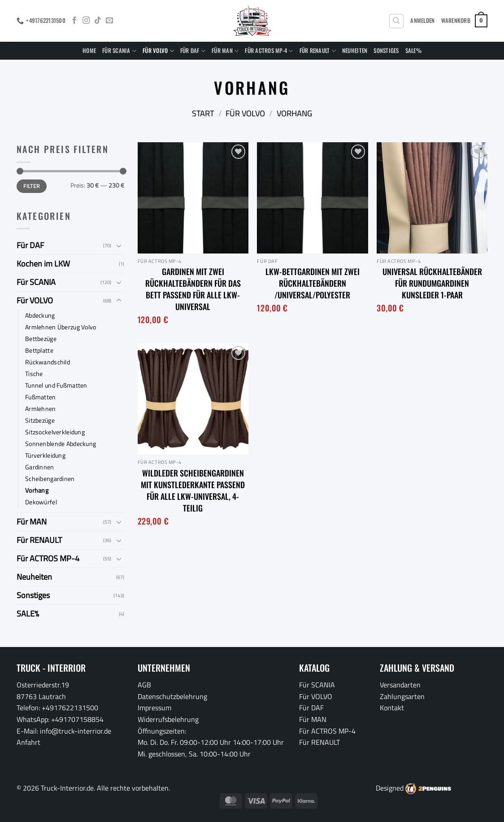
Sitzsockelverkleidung (55, 432)
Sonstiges (386, 50)
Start (203, 113)
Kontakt (392, 708)
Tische (34, 374)
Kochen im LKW (43, 264)
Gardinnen (40, 467)
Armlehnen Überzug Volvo (61, 327)
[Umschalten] (119, 245)
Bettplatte (39, 350)
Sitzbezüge (40, 420)
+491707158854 (77, 719)
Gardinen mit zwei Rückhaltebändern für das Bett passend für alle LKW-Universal (193, 289)
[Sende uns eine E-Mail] (109, 21)
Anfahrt (28, 742)
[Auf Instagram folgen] (86, 21)
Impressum (154, 708)
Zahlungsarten (402, 696)
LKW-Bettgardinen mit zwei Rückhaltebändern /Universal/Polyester (313, 283)
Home (89, 50)
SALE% (413, 50)
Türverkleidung (45, 455)
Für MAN (225, 51)
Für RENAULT (318, 51)
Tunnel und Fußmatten (56, 385)
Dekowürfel (41, 502)
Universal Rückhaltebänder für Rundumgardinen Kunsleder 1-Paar (432, 283)
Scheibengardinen (50, 479)
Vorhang (37, 490)
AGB (144, 685)
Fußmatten (41, 397)
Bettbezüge (41, 339)
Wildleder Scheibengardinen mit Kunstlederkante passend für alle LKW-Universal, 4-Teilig (193, 490)
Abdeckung (40, 315)
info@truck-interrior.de (76, 731)
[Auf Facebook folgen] (74, 21)
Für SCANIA (119, 51)
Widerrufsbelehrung (168, 719)
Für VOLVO (158, 51)
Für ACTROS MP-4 (269, 51)
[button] (422, 21)
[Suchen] (396, 21)
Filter (31, 186)
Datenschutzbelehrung (172, 696)
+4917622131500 (70, 708)
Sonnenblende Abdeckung (61, 444)
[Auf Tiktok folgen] (98, 21)
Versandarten (400, 685)
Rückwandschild (48, 362)
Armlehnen (41, 409)
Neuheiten (355, 50)
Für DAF (193, 51)
